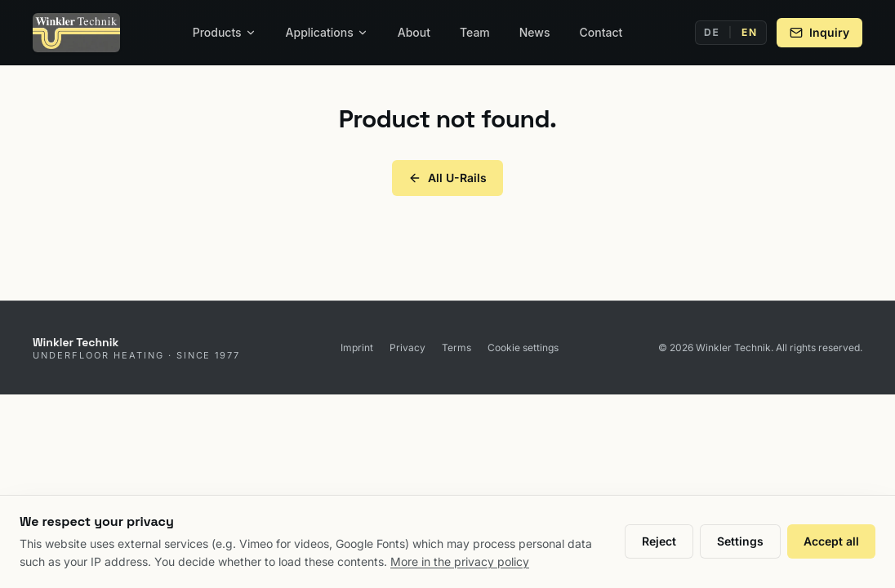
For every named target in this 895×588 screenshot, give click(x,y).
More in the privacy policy (460, 561)
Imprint (357, 347)
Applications (327, 32)
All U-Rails (447, 178)
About (414, 32)
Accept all (831, 541)
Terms (456, 347)
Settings (740, 541)
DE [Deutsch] (712, 32)
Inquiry (819, 32)
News (535, 32)
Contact (601, 32)
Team (475, 32)
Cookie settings (523, 347)
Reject (659, 541)
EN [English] (750, 32)
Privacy (407, 347)
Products (225, 32)
